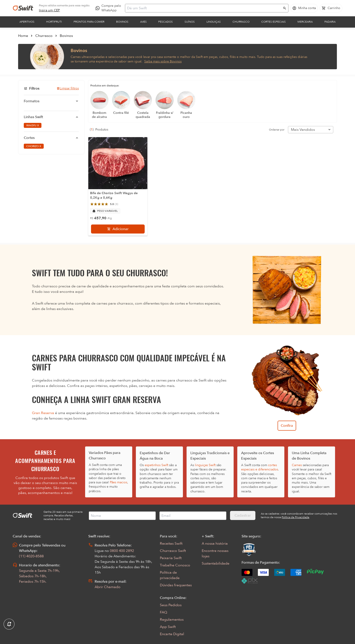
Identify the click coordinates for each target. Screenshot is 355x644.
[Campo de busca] (204, 8)
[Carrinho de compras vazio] (331, 8)
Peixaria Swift (171, 558)
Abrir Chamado (108, 587)
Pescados (166, 22)
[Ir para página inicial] (23, 8)
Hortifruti (54, 22)
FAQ (163, 612)
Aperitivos (27, 22)
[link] (49, 10)
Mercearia (305, 22)
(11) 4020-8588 (31, 556)
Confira (287, 426)
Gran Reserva (43, 413)
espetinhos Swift (156, 465)
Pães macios (119, 482)
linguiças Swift (205, 465)
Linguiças (214, 22)
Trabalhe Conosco (175, 565)
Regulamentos (172, 620)
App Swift (168, 627)
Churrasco (241, 22)
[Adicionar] (118, 229)
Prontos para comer (89, 22)
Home (23, 36)
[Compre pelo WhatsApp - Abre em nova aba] (109, 8)
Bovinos (122, 22)
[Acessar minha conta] (304, 8)
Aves (143, 22)
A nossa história (215, 544)
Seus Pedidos (171, 605)
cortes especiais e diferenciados (260, 467)
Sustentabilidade (216, 563)
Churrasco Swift (173, 551)
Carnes (297, 465)
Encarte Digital (172, 634)
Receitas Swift (171, 544)
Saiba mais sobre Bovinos (163, 61)
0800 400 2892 (122, 551)
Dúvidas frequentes (176, 585)
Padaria (330, 22)
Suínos (190, 22)
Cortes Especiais (273, 22)
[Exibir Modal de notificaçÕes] (9, 624)
